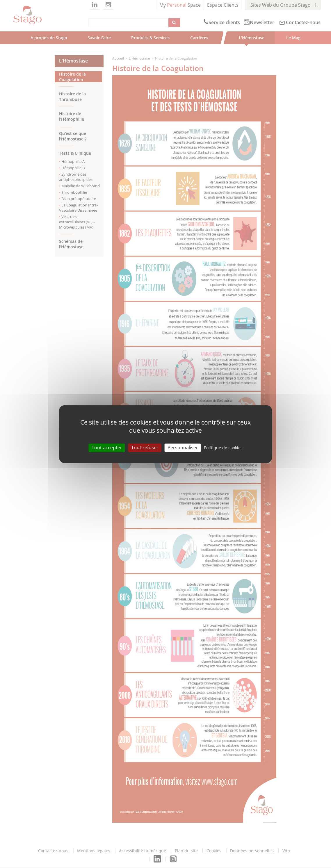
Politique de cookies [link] (223, 448)
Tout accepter (107, 448)
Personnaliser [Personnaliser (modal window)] (183, 448)
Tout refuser (145, 448)
